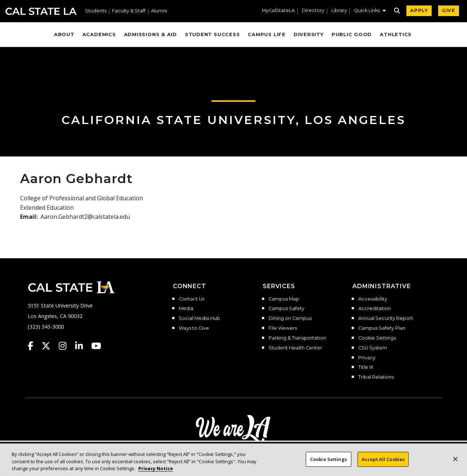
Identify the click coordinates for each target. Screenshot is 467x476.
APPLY (419, 10)
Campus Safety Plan (382, 328)
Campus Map (284, 299)
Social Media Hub (199, 318)
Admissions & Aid (150, 34)
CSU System (373, 348)
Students (96, 11)
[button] (370, 11)
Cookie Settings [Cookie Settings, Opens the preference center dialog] (329, 466)
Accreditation (375, 309)
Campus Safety (286, 309)
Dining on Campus (290, 318)
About (64, 34)
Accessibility (373, 299)
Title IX (366, 367)
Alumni (159, 11)
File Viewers (283, 328)
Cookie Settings (377, 338)
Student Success (213, 34)
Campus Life (267, 34)
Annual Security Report (386, 318)
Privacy (367, 358)
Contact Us (192, 299)
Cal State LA (41, 11)
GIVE (449, 10)
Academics (99, 34)
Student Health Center (295, 348)
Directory (313, 11)
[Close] (455, 466)
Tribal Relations (376, 377)
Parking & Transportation (297, 338)
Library (339, 11)
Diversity (309, 34)
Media (186, 309)
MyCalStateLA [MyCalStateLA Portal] (278, 11)
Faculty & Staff (129, 11)
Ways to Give (194, 328)
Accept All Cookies (383, 466)
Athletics (396, 34)
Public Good (352, 34)
